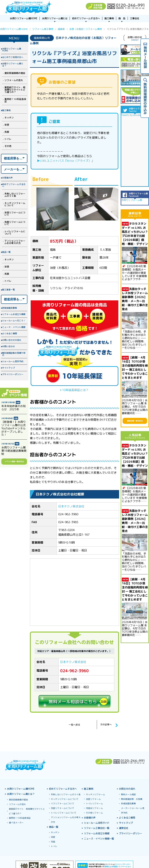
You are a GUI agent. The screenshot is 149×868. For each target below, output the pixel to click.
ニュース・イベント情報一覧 (99, 839)
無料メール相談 (128, 795)
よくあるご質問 (10, 333)
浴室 (7, 125)
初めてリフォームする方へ (14, 185)
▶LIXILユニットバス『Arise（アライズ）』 (66, 161)
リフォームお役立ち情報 (14, 314)
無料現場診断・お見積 (132, 799)
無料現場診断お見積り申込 (14, 354)
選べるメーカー (16, 823)
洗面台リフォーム (94, 808)
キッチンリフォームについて (15, 204)
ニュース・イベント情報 (14, 327)
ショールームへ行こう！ (14, 320)
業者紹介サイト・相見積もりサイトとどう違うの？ (15, 90)
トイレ (8, 139)
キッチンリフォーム (96, 795)
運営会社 (124, 828)
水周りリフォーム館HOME (12, 50)
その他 (8, 146)
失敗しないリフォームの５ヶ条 (15, 195)
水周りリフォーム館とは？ (13, 65)
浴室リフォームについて (15, 214)
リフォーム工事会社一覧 (97, 828)
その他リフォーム (94, 813)
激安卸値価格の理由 (15, 73)
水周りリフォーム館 (132, 200)
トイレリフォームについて (15, 232)
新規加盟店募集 (10, 308)
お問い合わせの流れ (12, 340)
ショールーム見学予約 (13, 361)
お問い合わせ (8, 346)
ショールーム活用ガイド (97, 823)
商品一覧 (6, 252)
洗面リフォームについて (15, 223)
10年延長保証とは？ (75, 390)
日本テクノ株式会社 (71, 506)
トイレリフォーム (94, 804)
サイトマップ (8, 368)
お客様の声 (7, 178)
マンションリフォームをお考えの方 (15, 242)
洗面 (7, 132)
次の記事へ (106, 724)
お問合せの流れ (127, 789)
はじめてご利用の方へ (13, 57)
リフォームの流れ (14, 80)
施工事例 (6, 110)
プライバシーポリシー (13, 374)
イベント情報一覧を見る (14, 461)
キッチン (9, 118)
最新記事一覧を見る (135, 421)
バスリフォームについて (63, 804)
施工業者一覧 (8, 289)
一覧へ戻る (74, 725)
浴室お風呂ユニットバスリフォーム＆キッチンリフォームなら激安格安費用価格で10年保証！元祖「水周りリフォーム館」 (28, 7)
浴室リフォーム (93, 799)
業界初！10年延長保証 (15, 100)
